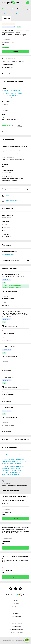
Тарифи (16, 600)
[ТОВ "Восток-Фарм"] (9, 408)
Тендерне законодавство (16, 633)
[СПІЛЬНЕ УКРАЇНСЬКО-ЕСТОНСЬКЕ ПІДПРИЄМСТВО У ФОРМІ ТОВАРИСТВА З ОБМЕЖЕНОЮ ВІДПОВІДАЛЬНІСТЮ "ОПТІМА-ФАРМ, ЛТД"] (15, 314)
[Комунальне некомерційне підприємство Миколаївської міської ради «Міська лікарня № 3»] (15, 560)
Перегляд (16, 52)
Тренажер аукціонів (16, 623)
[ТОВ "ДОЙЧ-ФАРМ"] (8, 347)
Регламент (16, 613)
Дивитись (16, 519)
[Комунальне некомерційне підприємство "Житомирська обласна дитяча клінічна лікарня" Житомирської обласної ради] (15, 531)
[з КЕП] (19, 27)
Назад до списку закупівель (11, 14)
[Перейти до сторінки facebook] (11, 589)
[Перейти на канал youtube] (16, 589)
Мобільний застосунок (16, 607)
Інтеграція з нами (16, 626)
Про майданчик (16, 617)
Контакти (16, 604)
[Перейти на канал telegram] (20, 589)
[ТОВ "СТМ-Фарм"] (8, 377)
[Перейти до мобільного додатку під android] (21, 595)
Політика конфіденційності (16, 630)
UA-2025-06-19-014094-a (9, 254)
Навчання (16, 620)
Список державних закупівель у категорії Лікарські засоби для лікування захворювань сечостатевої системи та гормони (15, 461)
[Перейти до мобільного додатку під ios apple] (10, 595)
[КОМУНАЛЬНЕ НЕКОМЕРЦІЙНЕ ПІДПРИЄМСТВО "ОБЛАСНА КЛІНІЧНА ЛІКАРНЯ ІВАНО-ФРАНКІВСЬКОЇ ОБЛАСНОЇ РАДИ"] (15, 501)
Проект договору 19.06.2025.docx (14, 201)
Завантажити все (27, 189)
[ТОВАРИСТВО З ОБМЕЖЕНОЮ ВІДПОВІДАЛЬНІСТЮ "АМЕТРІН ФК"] (15, 276)
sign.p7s (7, 196)
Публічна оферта (16, 610)
